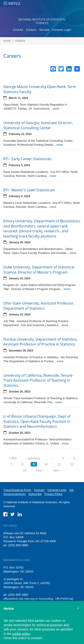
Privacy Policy (53, 494)
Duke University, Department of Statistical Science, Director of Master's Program (39, 270)
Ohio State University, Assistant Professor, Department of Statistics (39, 306)
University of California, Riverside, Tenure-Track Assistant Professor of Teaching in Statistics (38, 380)
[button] (78, 608)
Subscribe (35, 494)
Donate (44, 30)
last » (57, 470)
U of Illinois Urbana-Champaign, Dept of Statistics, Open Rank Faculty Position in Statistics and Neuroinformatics (37, 421)
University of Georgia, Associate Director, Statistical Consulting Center (38, 125)
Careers (31, 30)
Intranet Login (62, 30)
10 (46, 464)
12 (72, 464)
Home (7, 41)
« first (13, 458)
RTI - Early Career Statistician (27, 159)
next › (40, 470)
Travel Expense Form (17, 490)
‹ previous (33, 458)
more (56, 109)
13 (25, 470)
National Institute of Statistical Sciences (42, 21)
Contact (18, 30)
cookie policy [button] (21, 634)
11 (59, 464)
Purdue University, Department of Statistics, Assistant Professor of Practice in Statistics (41, 342)
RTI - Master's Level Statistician (29, 190)
